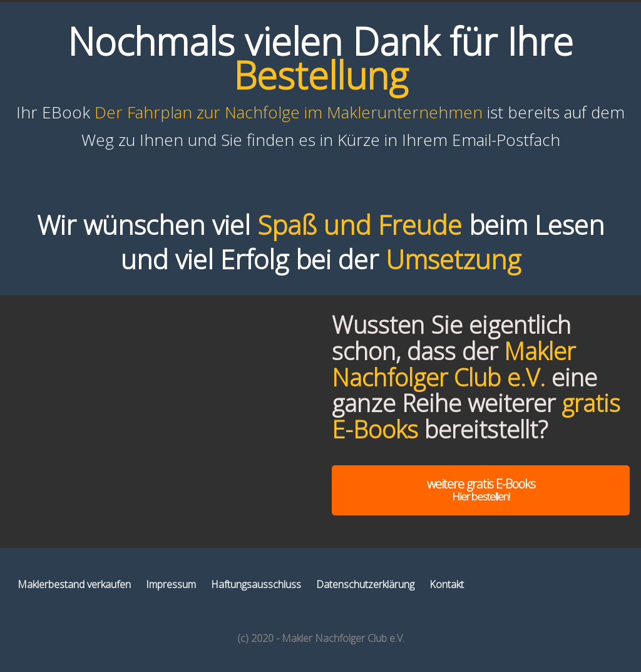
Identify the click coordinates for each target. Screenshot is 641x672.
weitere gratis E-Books (481, 489)
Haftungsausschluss (256, 584)
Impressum (171, 584)
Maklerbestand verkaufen (74, 584)
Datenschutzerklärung (365, 584)
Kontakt (447, 584)
